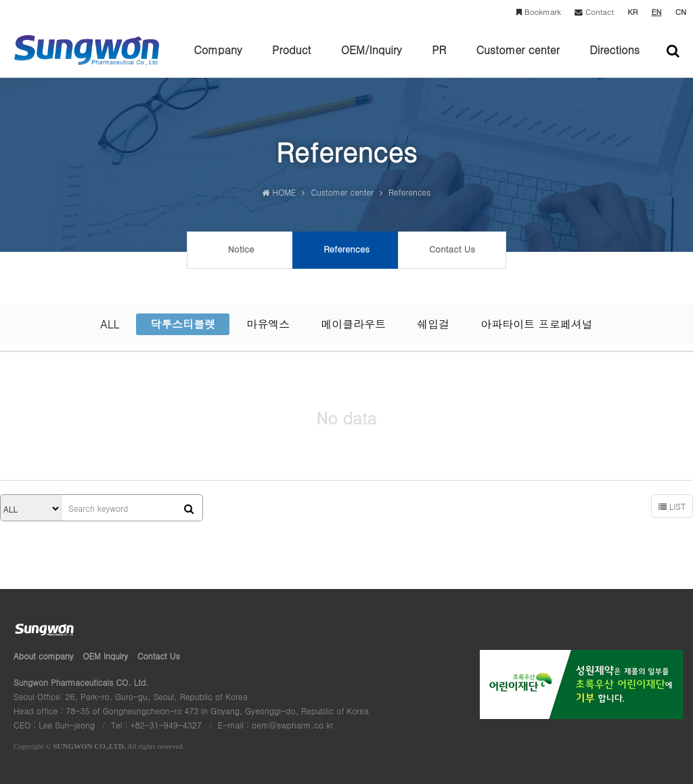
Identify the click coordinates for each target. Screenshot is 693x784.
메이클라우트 (353, 324)
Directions (614, 60)
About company (44, 656)
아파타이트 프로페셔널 (536, 324)
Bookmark (539, 12)
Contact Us (159, 656)
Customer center (517, 60)
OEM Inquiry (106, 656)
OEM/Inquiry (372, 60)
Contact (594, 12)
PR (439, 60)
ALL (110, 324)
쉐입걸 (433, 324)
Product (291, 60)
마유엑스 (268, 324)
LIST (672, 506)
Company (218, 60)
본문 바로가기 (0, 0)
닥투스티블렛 (183, 324)
